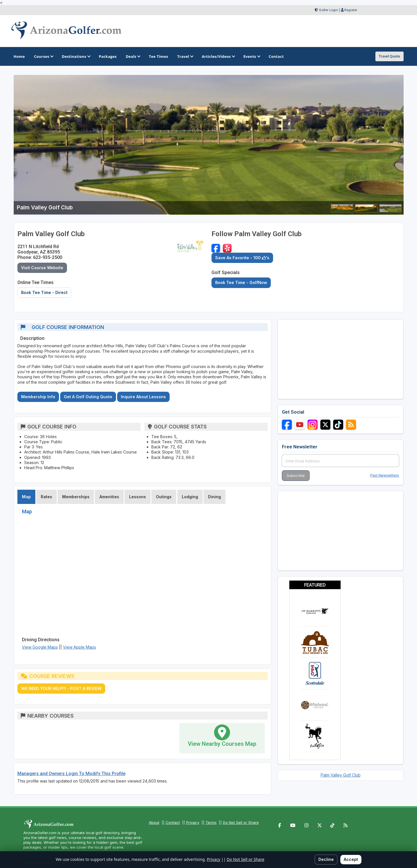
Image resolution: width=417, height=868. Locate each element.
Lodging (190, 497)
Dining (214, 497)
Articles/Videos (218, 56)
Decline (326, 859)
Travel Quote (389, 56)
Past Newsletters (385, 475)
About (154, 822)
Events (252, 56)
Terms (211, 822)
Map (26, 497)
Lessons (138, 497)
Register (351, 10)
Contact (173, 822)
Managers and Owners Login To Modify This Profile (71, 774)
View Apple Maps (80, 647)
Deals (133, 56)
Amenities (109, 497)
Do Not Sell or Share (241, 822)
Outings (164, 497)
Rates (46, 497)
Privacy (193, 822)
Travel (185, 56)
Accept (351, 859)
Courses (43, 56)
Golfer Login (328, 10)
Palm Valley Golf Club (341, 775)
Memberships (76, 497)
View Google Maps (40, 647)
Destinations (76, 56)
